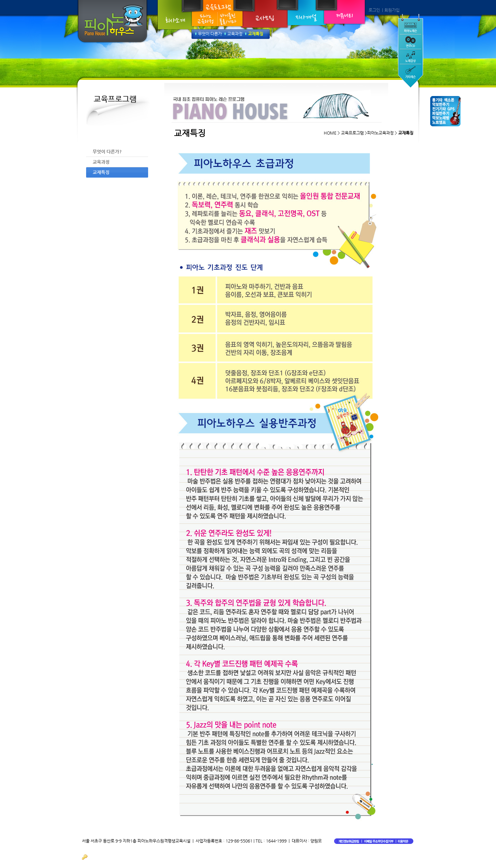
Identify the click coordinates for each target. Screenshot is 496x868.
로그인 (374, 10)
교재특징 (256, 34)
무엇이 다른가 (210, 34)
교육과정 (235, 34)
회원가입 (392, 10)
